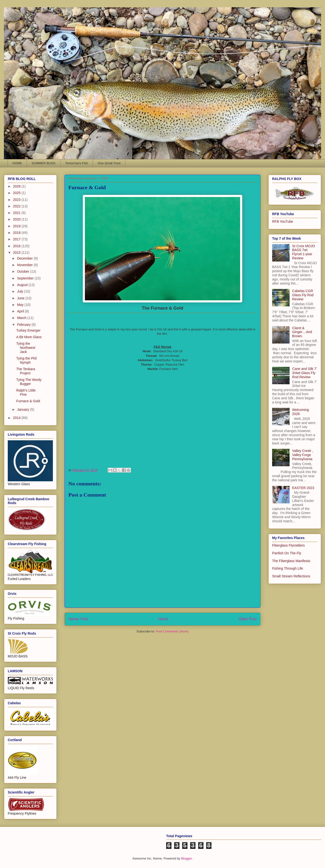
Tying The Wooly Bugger (29, 382)
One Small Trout (109, 163)
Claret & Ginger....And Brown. (302, 332)
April (21, 311)
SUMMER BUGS (44, 163)
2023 (17, 200)
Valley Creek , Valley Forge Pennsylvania (303, 455)
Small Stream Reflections (291, 576)
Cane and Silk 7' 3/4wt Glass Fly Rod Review (305, 373)
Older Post (248, 619)
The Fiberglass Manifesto (291, 561)
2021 (17, 213)
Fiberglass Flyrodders (288, 545)
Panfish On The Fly (287, 553)
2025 (17, 193)
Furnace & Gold (28, 401)
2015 (17, 253)
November (25, 265)
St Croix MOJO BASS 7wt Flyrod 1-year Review (304, 252)
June (21, 298)
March (22, 318)
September (26, 278)
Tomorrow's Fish (77, 163)
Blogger (186, 858)
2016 (17, 246)
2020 (17, 219)
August (23, 285)
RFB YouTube (283, 221)
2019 (17, 226)
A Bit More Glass (29, 337)
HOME (17, 163)
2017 (17, 239)
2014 (17, 418)
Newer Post (78, 619)
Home (163, 619)
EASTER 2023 (303, 488)
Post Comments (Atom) (172, 631)
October (24, 271)
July (20, 291)
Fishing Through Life (288, 568)
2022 (17, 206)
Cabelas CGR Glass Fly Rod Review (303, 295)
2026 (17, 186)
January (24, 409)
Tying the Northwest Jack (26, 348)
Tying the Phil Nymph (26, 360)
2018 (17, 233)
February (24, 325)
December (25, 258)
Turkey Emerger (28, 330)
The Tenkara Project (26, 371)
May (21, 305)
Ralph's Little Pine (26, 392)
